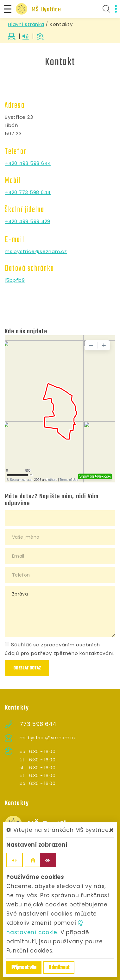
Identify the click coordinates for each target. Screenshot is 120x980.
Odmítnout (59, 968)
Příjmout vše (24, 968)
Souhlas (18, 645)
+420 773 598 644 (28, 192)
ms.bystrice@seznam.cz (36, 251)
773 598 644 (38, 724)
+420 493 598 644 (28, 163)
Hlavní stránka (26, 24)
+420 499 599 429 (28, 221)
